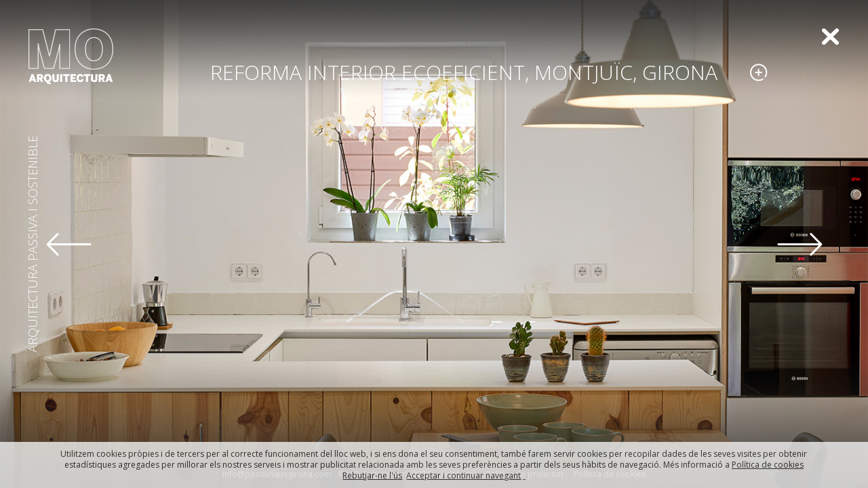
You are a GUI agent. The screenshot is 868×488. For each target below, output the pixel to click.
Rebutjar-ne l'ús (372, 475)
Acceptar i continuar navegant (463, 475)
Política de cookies (768, 465)
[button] (68, 244)
